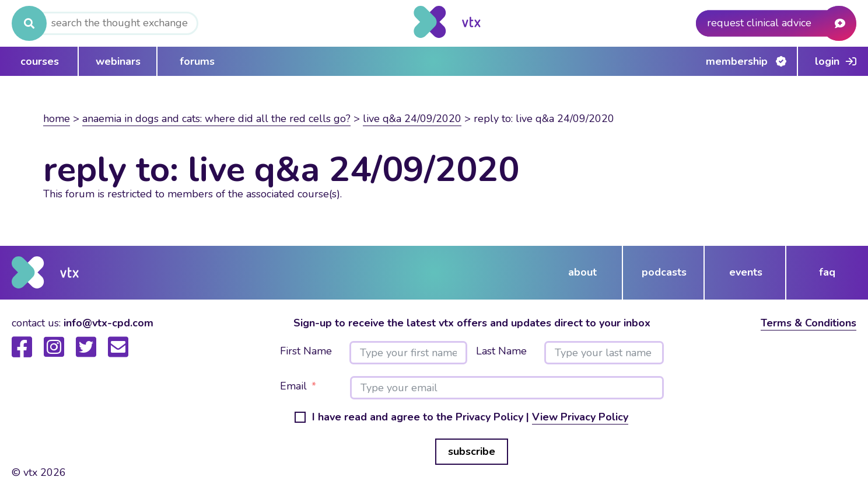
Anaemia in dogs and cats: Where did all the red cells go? (216, 119)
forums (197, 61)
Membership (737, 61)
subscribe (472, 451)
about (582, 272)
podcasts (664, 272)
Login (827, 61)
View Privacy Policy (580, 417)
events (746, 272)
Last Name (501, 352)
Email (293, 387)
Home (57, 119)
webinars (118, 61)
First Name (306, 352)
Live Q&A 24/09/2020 (412, 119)
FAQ (827, 272)
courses (40, 61)
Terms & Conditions (808, 323)
